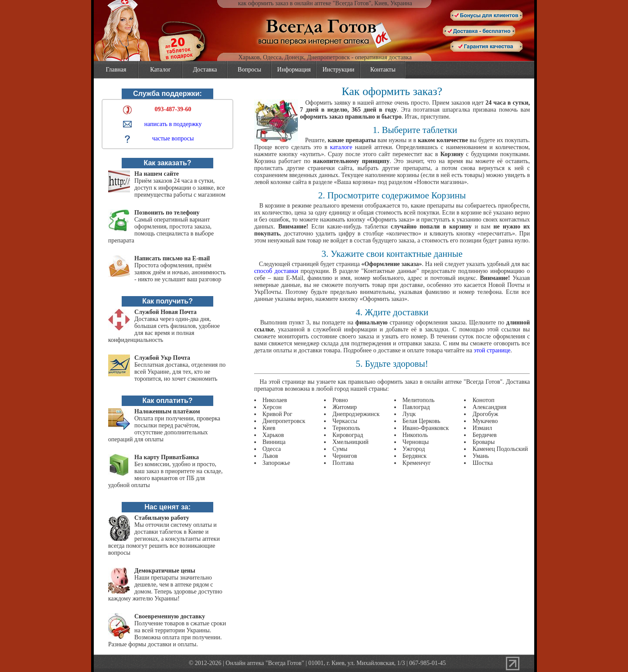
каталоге (341, 147)
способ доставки (276, 271)
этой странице (492, 350)
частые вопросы (173, 138)
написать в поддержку (173, 124)
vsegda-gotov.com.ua (314, 18)
